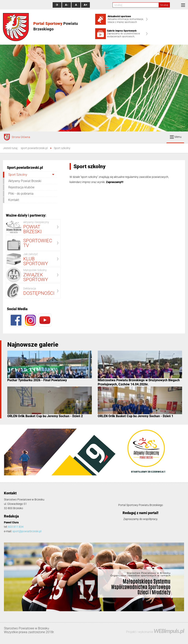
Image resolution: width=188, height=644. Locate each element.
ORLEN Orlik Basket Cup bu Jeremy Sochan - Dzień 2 (45, 416)
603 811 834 (16, 527)
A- (67, 5)
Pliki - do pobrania (21, 194)
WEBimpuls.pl (169, 631)
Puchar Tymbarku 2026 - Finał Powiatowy (37, 380)
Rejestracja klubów (21, 187)
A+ (85, 5)
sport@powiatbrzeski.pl (27, 531)
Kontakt (14, 200)
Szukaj (164, 5)
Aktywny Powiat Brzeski (25, 181)
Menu (176, 137)
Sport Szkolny (18, 175)
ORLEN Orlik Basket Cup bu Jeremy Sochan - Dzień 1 (135, 416)
